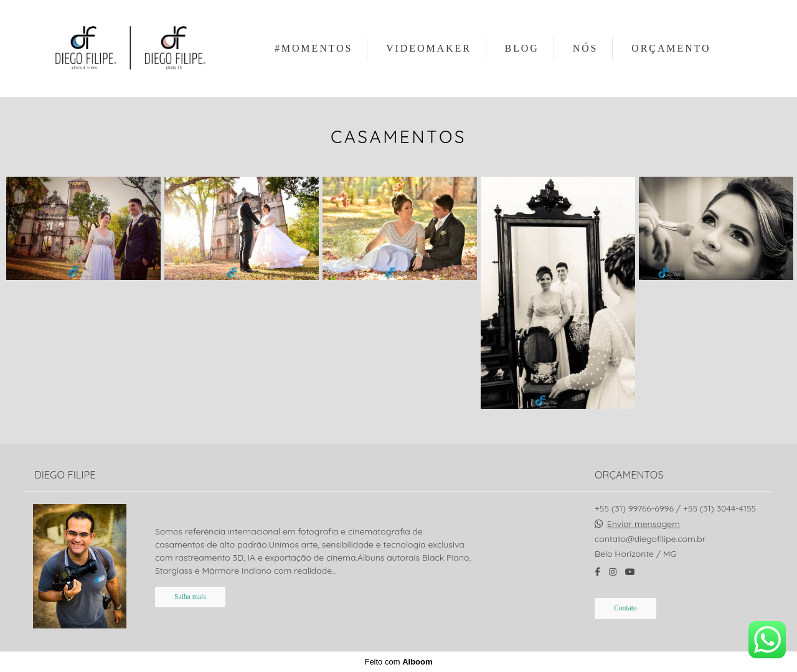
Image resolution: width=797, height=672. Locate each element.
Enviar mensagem (644, 524)
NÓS (586, 48)
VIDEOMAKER (429, 48)
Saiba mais (190, 597)
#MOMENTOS (314, 48)
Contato (625, 608)
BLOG (522, 48)
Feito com (398, 662)
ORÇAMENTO (671, 48)
